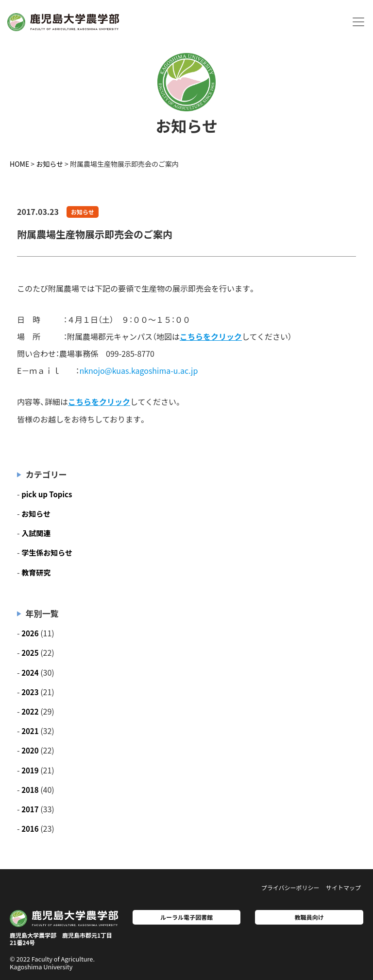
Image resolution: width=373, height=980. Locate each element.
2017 (30, 809)
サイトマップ (343, 887)
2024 (30, 673)
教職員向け (309, 917)
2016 (30, 829)
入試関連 (36, 533)
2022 (30, 711)
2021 (30, 731)
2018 (30, 790)
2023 (30, 692)
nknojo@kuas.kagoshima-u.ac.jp (138, 370)
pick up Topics (47, 494)
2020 (30, 750)
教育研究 (36, 572)
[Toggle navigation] (358, 22)
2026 (30, 633)
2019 (30, 770)
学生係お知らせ (47, 552)
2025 (30, 653)
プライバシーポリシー (290, 887)
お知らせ (83, 212)
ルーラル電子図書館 (186, 917)
